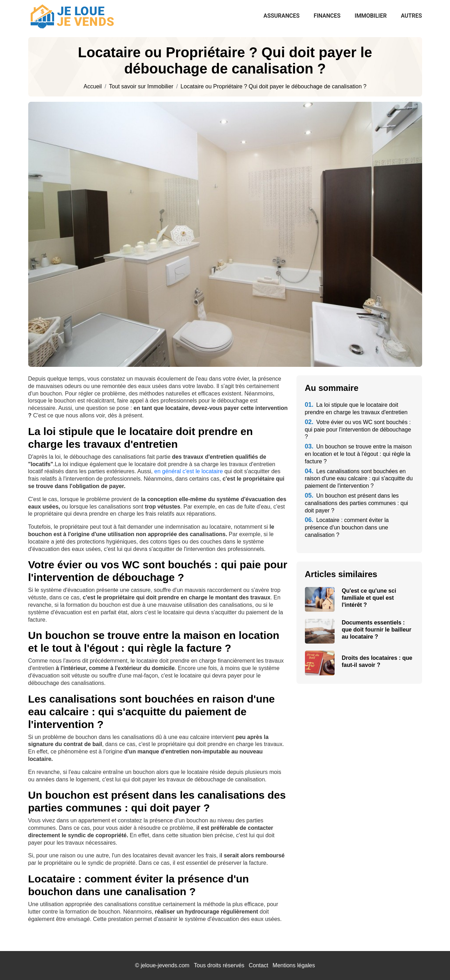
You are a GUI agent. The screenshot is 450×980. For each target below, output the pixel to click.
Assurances (282, 16)
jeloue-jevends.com (165, 965)
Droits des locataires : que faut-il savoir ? (377, 661)
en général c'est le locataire (188, 471)
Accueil (93, 87)
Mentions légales (294, 965)
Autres (412, 16)
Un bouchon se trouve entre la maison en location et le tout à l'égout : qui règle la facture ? (358, 454)
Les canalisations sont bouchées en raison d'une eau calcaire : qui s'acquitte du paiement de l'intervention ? (359, 479)
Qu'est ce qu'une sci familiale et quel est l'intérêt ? (369, 598)
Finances (327, 16)
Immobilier (371, 16)
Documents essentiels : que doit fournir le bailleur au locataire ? (376, 630)
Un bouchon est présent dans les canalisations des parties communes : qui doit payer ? (357, 503)
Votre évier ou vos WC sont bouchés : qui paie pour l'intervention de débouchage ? (358, 430)
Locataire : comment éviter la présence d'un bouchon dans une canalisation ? (347, 527)
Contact (259, 965)
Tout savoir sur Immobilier (141, 87)
